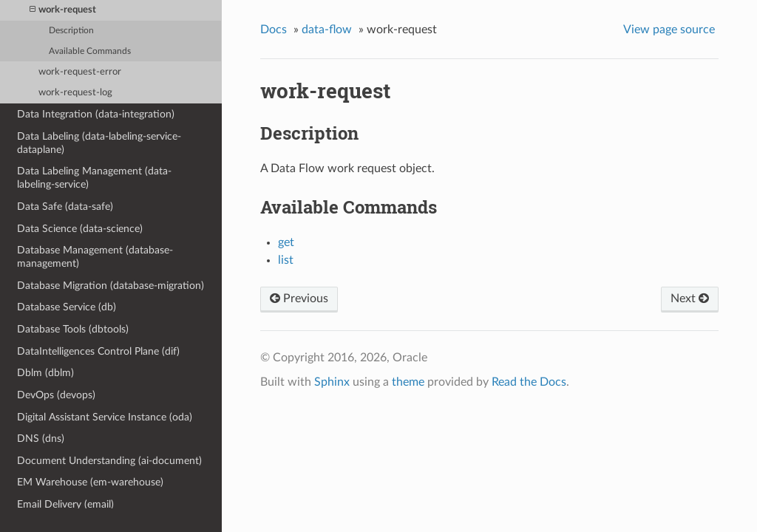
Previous (299, 299)
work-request (63, 10)
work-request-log (75, 93)
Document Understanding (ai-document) (109, 461)
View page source (669, 30)
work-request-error (80, 72)
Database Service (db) (67, 307)
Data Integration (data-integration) (96, 114)
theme (408, 382)
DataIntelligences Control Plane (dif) (98, 351)
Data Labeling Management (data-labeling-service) (94, 178)
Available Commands (90, 51)
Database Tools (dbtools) (73, 329)
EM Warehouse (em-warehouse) (90, 482)
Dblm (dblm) (45, 373)
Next (690, 299)
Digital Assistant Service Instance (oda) (105, 417)
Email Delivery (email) (65, 504)
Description (71, 31)
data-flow (327, 30)
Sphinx (332, 382)
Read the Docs (529, 382)
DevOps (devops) (56, 395)
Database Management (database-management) (95, 257)
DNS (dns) (41, 439)
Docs (274, 30)
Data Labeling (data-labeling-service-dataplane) (99, 143)
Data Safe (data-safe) (65, 207)
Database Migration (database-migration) (111, 286)
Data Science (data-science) (80, 229)
